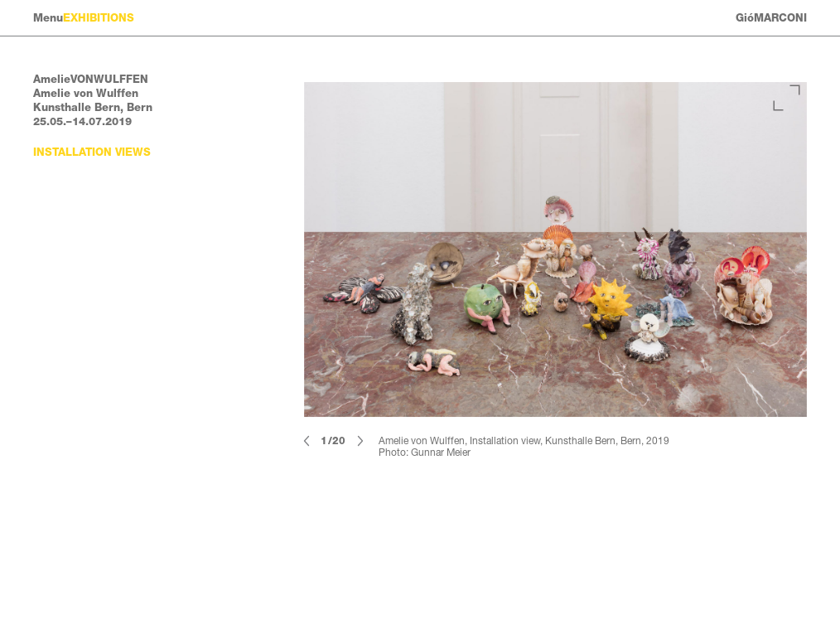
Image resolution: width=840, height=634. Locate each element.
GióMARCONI (771, 18)
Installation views (92, 152)
